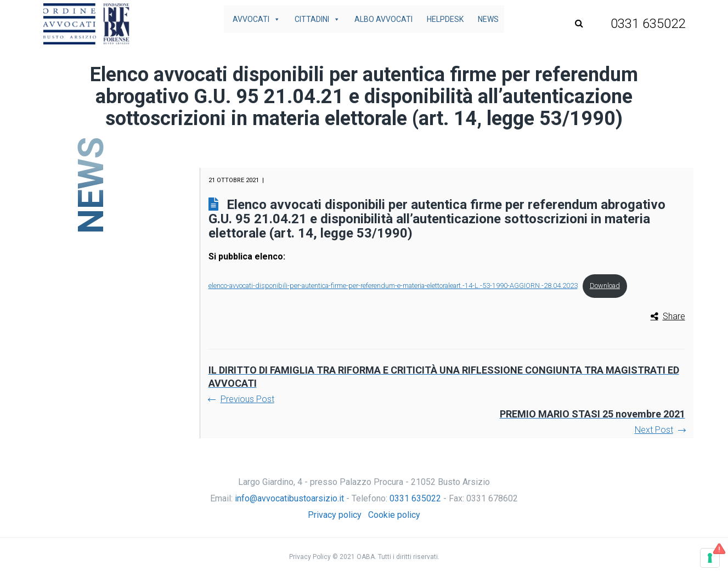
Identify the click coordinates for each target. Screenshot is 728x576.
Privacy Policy (310, 557)
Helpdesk (445, 19)
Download (605, 286)
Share (674, 316)
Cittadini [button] (317, 19)
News (488, 19)
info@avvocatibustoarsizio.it (289, 498)
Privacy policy (335, 515)
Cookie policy (394, 515)
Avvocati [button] (256, 19)
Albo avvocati (383, 19)
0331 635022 (415, 498)
